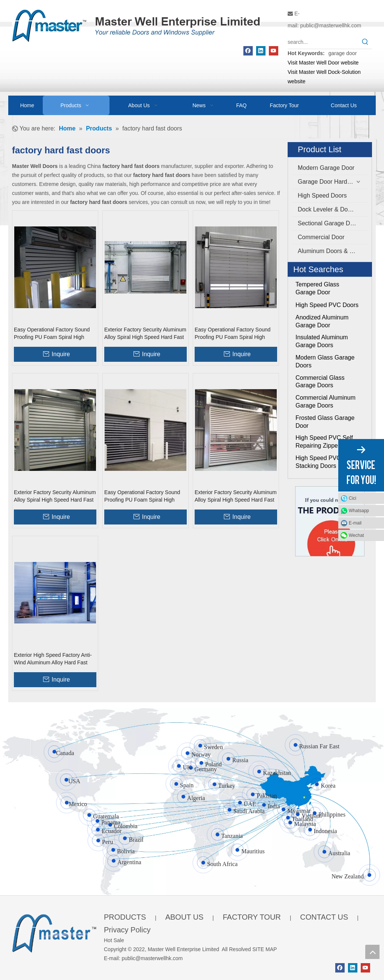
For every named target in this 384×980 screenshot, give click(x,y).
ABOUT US (184, 917)
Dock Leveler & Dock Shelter (333, 209)
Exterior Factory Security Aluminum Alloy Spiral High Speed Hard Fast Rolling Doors (236, 496)
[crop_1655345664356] (54, 932)
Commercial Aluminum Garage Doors (325, 402)
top (372, 952)
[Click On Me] (330, 521)
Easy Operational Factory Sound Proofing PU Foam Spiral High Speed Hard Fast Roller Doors (232, 334)
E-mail (355, 523)
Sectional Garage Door (328, 223)
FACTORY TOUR (252, 917)
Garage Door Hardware (329, 182)
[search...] (323, 42)
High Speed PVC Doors (327, 305)
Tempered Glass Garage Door (317, 288)
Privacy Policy (127, 930)
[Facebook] (248, 51)
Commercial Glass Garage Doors (320, 382)
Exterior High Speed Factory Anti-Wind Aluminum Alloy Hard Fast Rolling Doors (53, 659)
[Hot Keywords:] (365, 42)
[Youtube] (274, 51)
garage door (343, 53)
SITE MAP (265, 949)
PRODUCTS (125, 917)
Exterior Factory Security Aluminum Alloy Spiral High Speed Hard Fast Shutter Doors (145, 334)
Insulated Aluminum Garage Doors (322, 341)
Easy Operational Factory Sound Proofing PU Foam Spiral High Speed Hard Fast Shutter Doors (52, 334)
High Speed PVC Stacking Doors (318, 462)
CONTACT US (324, 917)
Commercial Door (321, 237)
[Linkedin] (261, 51)
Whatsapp (359, 511)
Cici (352, 498)
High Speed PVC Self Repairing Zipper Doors (326, 442)
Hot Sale (114, 940)
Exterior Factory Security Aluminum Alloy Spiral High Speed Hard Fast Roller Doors (55, 496)
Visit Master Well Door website (323, 63)
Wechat (356, 535)
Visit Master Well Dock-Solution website (324, 77)
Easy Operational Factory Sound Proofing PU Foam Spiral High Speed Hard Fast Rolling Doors (142, 496)
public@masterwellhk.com (331, 25)
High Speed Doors (322, 196)
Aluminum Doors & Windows (333, 251)
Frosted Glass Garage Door (325, 422)
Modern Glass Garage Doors (325, 361)
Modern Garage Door (326, 168)
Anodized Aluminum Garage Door (322, 321)
